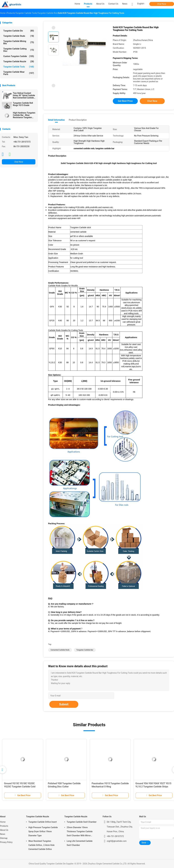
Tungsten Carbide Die (19, 31)
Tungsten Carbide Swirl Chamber (82, 822)
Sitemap (4, 838)
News (3, 834)
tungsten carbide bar (85, 650)
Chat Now (162, 4)
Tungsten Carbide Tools (19, 67)
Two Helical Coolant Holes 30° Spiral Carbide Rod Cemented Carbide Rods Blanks (24, 95)
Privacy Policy (6, 842)
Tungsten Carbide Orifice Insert (43, 822)
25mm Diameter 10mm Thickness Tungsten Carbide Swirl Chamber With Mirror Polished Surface (80, 832)
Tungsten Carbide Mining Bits (19, 42)
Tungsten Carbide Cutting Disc (19, 50)
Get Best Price (125, 101)
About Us (4, 830)
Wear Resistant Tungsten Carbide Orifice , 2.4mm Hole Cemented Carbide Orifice (41, 845)
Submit (64, 704)
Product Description (78, 120)
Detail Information (56, 120)
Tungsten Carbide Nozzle (19, 61)
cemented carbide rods (60, 650)
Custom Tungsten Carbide (19, 56)
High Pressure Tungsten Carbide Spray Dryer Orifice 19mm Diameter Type (43, 831)
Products (4, 826)
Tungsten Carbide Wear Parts (19, 73)
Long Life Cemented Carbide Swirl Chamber (80, 843)
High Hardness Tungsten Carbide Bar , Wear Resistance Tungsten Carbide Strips (24, 115)
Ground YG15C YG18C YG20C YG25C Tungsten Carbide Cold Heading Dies (20, 787)
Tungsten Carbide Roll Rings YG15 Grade (23, 104)
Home (3, 822)
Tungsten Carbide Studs (19, 36)
